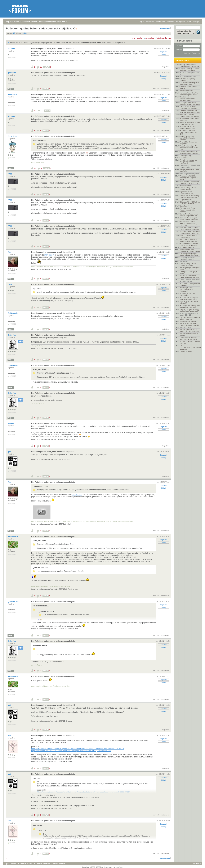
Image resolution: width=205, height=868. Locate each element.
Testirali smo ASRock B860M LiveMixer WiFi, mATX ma (188, 224)
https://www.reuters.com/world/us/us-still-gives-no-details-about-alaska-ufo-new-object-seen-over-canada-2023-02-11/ (77, 749)
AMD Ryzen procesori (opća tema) (190, 269)
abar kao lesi (77, 495)
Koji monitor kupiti (186, 91)
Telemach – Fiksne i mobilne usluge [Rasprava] (190, 115)
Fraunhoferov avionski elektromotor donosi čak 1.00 (189, 132)
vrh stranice (197, 864)
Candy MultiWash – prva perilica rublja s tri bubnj (189, 215)
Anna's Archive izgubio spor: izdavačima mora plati (190, 306)
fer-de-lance (13, 537)
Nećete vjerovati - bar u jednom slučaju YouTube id (190, 330)
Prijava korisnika (184, 41)
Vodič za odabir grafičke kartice (189, 88)
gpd (10, 452)
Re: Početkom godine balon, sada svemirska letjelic (53, 73)
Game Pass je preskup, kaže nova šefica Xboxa (189, 338)
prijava (142, 22)
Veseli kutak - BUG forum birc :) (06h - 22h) (189, 314)
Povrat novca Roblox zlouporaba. (188, 294)
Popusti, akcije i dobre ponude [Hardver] (188, 265)
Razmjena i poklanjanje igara (188, 273)
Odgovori (163, 52)
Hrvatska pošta (185, 327)
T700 (10, 174)
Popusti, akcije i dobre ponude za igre (188, 189)
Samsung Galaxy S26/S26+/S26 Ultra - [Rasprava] (188, 289)
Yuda (10, 284)
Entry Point (13, 136)
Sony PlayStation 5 (187, 247)
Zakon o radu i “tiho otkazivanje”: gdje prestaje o (190, 251)
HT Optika (184, 158)
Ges (10, 736)
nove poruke (181, 22)
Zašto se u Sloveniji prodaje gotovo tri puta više (190, 123)
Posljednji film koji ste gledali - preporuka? (188, 258)
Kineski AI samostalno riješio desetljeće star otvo (189, 277)
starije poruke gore (164, 38)
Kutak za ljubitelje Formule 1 (190, 73)
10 (35, 111)
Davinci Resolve (186, 351)
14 (42, 111)
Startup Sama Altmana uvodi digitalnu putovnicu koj (190, 66)
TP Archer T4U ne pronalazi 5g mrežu (190, 285)
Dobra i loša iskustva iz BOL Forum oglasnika (190, 281)
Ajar (10, 252)
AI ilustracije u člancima (189, 321)
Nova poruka (165, 28)
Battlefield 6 (184, 206)
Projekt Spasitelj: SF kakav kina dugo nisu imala (190, 69)
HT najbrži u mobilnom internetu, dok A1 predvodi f (190, 103)
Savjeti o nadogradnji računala (188, 80)
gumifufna (12, 73)
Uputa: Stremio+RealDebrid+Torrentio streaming (190, 347)
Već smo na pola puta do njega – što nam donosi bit (190, 324)
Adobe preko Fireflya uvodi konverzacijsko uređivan (190, 298)
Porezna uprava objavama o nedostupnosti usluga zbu (190, 232)
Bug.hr (9, 22)
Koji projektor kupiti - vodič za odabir (190, 171)
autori (189, 22)
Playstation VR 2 (186, 200)
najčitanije (171, 22)
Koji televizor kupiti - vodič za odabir (189, 119)
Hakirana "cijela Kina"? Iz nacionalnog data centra (189, 94)
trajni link (166, 67)
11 (41, 67)
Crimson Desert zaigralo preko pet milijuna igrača (189, 219)
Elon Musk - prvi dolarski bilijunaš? (189, 302)
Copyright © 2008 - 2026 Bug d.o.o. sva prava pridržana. (103, 867)
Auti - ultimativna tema (188, 77)
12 (35, 168)
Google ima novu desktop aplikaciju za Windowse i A (190, 310)
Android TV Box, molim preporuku (188, 143)
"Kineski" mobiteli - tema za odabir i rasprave (190, 318)
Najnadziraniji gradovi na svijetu (189, 334)
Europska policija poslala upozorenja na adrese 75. (189, 244)
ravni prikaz (150, 38)
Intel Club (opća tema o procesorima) (188, 236)
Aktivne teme (182, 61)
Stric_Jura (12, 335)
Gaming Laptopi (186, 156)
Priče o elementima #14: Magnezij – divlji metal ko (189, 152)
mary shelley (49, 255)
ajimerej (11, 423)
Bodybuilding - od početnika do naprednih (190, 167)
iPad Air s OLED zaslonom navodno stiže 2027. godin (190, 183)
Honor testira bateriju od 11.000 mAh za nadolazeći (190, 240)
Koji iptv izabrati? (186, 186)
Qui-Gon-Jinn (14, 313)
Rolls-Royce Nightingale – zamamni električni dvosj (189, 254)
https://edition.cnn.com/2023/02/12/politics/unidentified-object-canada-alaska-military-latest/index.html (71, 751)
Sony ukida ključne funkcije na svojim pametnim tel (190, 197)
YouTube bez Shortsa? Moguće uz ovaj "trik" (188, 127)
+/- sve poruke (137, 38)
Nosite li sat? (185, 262)
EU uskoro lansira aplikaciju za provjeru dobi (190, 84)
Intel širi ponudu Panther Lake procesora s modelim (190, 228)
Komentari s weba (29, 22)
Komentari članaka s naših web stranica (56, 22)
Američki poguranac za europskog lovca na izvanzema (188, 162)
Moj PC (11, 89)
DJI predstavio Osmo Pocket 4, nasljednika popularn (188, 210)
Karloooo (12, 49)
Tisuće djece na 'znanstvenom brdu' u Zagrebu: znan (188, 99)
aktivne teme (161, 22)
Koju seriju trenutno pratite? (190, 174)
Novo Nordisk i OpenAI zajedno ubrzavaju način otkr (189, 148)
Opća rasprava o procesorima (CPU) (187, 193)
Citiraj (163, 55)
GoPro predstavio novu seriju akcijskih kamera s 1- (190, 111)
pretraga (196, 22)
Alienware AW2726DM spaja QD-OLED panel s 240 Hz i (189, 178)
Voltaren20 (12, 94)
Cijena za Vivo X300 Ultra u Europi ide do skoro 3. (190, 203)
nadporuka (165, 89)
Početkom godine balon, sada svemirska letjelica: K (103, 43)
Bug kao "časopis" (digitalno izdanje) (190, 342)
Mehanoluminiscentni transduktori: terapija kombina (188, 138)
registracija (150, 22)
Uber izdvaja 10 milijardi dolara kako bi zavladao (189, 107)
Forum (17, 22)
